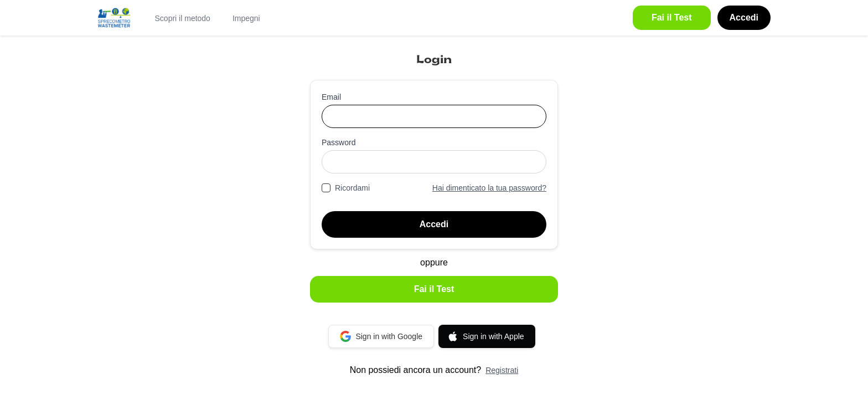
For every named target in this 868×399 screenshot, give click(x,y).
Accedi (434, 224)
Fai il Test (434, 289)
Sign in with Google (381, 336)
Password (339, 142)
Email (331, 97)
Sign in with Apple (486, 336)
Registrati (502, 370)
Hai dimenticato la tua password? (489, 188)
